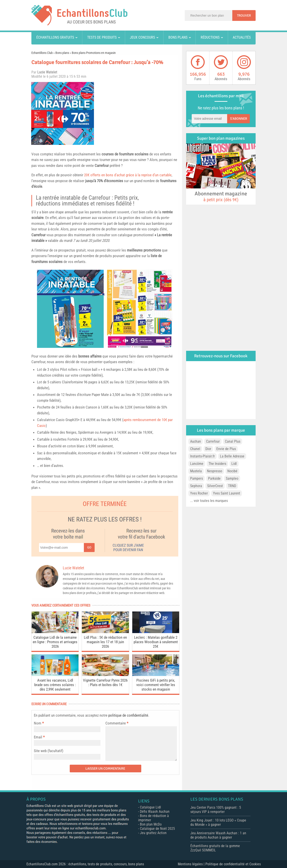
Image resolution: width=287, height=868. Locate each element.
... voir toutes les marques (209, 501)
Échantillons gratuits (55, 37)
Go (89, 547)
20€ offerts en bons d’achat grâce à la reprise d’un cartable (128, 175)
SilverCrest (215, 486)
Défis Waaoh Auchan (155, 812)
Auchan (196, 441)
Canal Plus (233, 441)
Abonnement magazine (221, 196)
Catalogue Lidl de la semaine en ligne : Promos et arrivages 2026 (55, 642)
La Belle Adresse (232, 456)
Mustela (196, 471)
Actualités (242, 37)
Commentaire (117, 723)
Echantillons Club (42, 53)
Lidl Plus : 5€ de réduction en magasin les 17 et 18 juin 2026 (105, 642)
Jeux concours (142, 37)
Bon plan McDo (151, 824)
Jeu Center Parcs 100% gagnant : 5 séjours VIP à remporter (216, 810)
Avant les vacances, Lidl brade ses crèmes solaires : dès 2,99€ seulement (55, 685)
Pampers (197, 478)
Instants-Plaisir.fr (202, 456)
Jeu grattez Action (153, 833)
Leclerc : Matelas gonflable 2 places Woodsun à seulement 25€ (156, 642)
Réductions (210, 37)
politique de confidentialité (128, 715)
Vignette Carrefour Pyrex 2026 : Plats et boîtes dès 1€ (105, 682)
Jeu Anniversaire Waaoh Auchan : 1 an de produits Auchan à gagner (218, 835)
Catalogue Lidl (150, 807)
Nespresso (215, 471)
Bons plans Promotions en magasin (94, 53)
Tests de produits (102, 37)
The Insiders (217, 464)
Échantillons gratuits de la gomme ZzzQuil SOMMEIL (215, 848)
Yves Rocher (199, 493)
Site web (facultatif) (49, 751)
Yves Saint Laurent (227, 493)
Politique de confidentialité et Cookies (233, 864)
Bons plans (178, 37)
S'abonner (239, 119)
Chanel (195, 449)
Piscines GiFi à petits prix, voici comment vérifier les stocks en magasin (156, 685)
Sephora (196, 486)
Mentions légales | (192, 864)
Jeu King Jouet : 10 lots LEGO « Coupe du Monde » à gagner (218, 822)
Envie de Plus (226, 449)
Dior (208, 449)
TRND (232, 486)
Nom (38, 723)
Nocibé (232, 471)
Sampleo (232, 478)
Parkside (214, 478)
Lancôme (197, 464)
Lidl (234, 464)
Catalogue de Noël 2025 (157, 829)
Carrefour (102, 166)
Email (38, 737)
